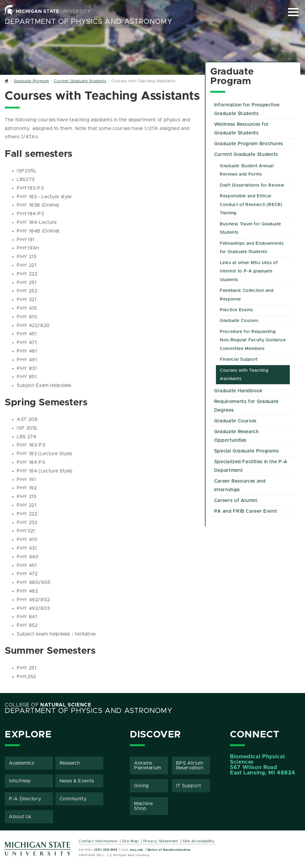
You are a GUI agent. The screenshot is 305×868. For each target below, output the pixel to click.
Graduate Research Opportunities (236, 436)
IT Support (189, 786)
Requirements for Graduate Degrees (246, 406)
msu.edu (137, 850)
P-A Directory (25, 799)
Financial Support (239, 359)
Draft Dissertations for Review (252, 185)
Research (70, 763)
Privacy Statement (161, 841)
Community (73, 799)
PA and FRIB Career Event (246, 511)
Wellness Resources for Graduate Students (242, 129)
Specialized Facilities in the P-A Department (251, 466)
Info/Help (20, 781)
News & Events (77, 781)
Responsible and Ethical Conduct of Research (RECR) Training (251, 205)
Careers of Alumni (236, 500)
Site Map (130, 841)
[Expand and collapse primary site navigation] (293, 12)
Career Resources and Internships (240, 485)
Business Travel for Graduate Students (250, 228)
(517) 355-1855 (106, 850)
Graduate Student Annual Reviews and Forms (247, 170)
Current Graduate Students (246, 154)
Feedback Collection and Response (247, 295)
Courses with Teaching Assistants (244, 375)
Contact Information (98, 841)
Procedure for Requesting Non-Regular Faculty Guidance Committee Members (253, 340)
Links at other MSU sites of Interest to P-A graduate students (249, 272)
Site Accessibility (199, 841)
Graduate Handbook (238, 391)
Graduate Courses (239, 321)
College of (48, 705)
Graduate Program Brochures (249, 144)
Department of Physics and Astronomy (88, 22)
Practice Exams (236, 310)
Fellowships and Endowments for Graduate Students (252, 248)
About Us (20, 817)
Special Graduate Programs (247, 451)
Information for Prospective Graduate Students (247, 109)
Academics (22, 763)
